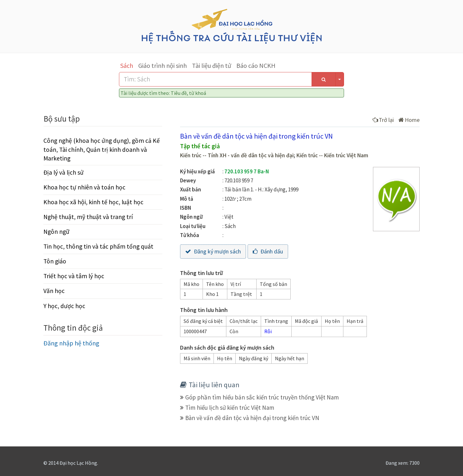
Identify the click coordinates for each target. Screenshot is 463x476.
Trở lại (383, 120)
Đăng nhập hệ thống (71, 343)
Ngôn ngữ (56, 232)
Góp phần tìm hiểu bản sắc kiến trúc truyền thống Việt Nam (262, 397)
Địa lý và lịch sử (64, 172)
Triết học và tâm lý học (74, 276)
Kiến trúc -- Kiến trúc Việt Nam (332, 155)
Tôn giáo (55, 261)
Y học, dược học (64, 306)
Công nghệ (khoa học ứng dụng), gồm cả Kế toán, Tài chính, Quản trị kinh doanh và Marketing (102, 149)
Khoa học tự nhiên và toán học (84, 187)
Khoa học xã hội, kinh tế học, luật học (93, 202)
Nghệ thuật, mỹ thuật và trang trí (88, 217)
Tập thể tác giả (200, 146)
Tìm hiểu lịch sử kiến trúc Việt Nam (230, 407)
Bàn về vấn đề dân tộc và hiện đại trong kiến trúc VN (252, 418)
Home (409, 120)
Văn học (54, 291)
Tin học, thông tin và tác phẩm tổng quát (98, 246)
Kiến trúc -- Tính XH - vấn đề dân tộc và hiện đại (237, 155)
